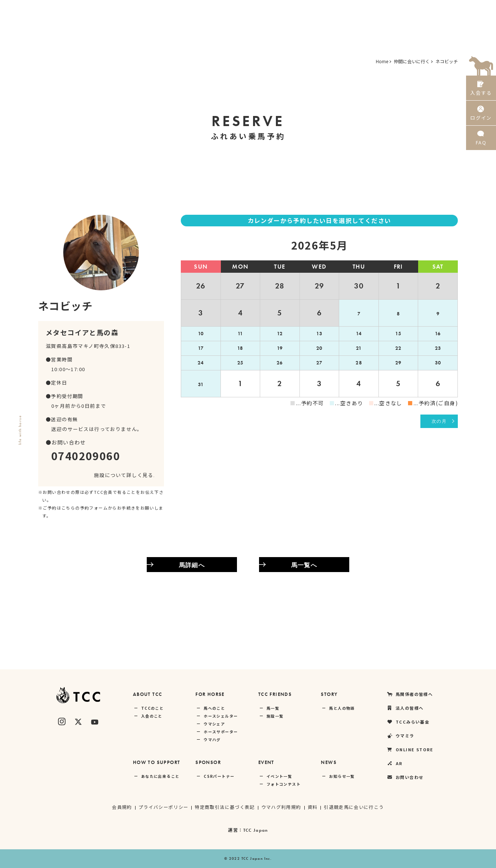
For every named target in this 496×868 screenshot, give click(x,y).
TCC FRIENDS (275, 694)
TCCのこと (152, 708)
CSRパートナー (219, 776)
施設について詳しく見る (124, 475)
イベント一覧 (279, 776)
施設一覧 (275, 716)
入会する (481, 89)
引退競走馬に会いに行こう (354, 807)
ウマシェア (214, 724)
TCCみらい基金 (331, 9)
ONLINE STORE (414, 9)
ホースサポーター (221, 732)
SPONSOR (208, 762)
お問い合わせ (405, 777)
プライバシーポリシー (163, 807)
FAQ (481, 142)
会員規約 (122, 807)
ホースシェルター (221, 716)
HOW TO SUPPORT (157, 762)
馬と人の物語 (342, 708)
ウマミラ (372, 9)
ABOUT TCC (148, 694)
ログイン (481, 115)
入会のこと (152, 716)
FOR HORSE (210, 694)
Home (382, 61)
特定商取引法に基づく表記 (225, 807)
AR (450, 9)
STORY (329, 694)
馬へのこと (214, 708)
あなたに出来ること (160, 776)
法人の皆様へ (287, 9)
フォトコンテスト (284, 784)
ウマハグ (212, 739)
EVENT (266, 762)
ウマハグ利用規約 (281, 807)
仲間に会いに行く (412, 61)
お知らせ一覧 (342, 776)
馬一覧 (273, 708)
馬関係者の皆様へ (238, 9)
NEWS (329, 762)
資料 (313, 807)
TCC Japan (255, 830)
